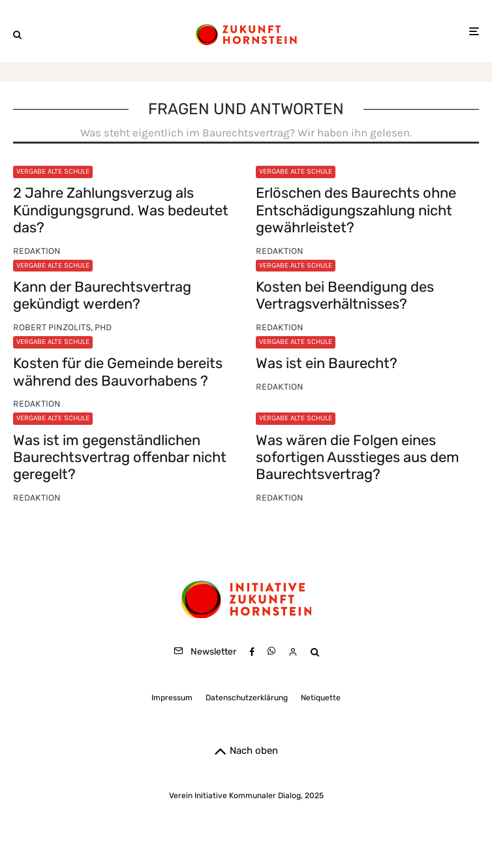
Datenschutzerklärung (247, 698)
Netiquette (321, 698)
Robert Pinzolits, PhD (62, 327)
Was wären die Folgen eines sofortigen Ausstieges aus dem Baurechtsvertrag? (358, 458)
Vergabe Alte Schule (53, 171)
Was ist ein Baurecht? (327, 364)
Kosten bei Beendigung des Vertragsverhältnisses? (345, 296)
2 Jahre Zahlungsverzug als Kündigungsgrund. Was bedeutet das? (121, 210)
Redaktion (37, 251)
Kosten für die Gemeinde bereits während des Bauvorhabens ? (118, 372)
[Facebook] (252, 652)
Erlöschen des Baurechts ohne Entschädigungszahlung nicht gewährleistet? (356, 210)
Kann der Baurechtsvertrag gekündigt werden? (102, 296)
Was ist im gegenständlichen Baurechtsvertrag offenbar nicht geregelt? (120, 458)
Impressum (172, 698)
